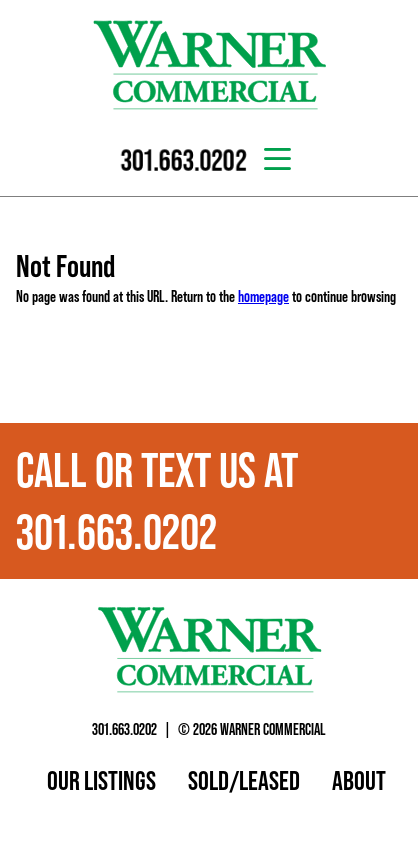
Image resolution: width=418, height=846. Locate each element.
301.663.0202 (124, 729)
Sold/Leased (244, 780)
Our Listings (101, 780)
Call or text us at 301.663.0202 (157, 501)
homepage (263, 296)
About (359, 780)
